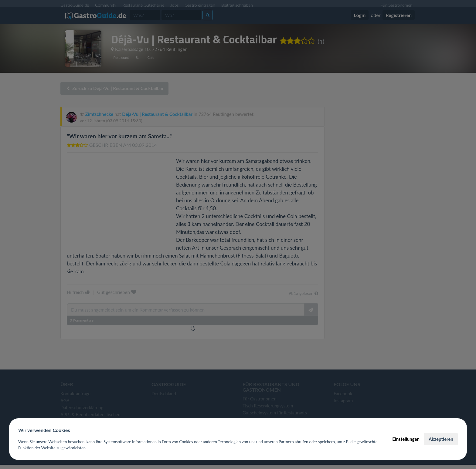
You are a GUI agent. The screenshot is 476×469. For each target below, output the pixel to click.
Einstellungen (406, 439)
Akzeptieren (441, 439)
